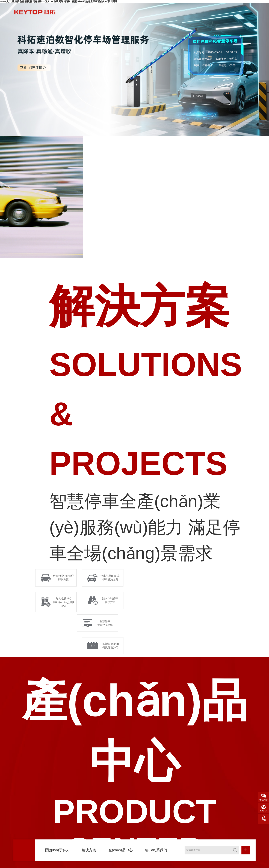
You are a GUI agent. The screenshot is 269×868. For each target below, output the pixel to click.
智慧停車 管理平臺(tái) (106, 626)
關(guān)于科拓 (57, 850)
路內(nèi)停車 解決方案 (111, 602)
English (264, 811)
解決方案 (89, 850)
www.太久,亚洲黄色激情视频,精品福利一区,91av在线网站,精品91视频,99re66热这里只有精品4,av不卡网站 (59, 1)
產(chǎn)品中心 (121, 850)
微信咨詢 (264, 800)
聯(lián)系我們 (156, 850)
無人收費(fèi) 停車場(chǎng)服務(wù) (64, 604)
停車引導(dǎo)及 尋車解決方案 (111, 578)
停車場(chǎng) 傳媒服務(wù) (111, 650)
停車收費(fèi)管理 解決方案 (64, 578)
